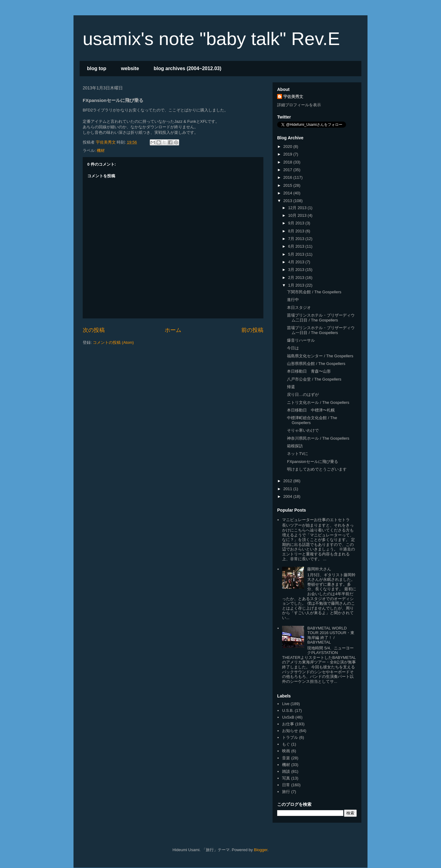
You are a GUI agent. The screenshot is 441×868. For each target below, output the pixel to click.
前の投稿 (252, 330)
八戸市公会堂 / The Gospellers (314, 379)
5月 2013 (297, 254)
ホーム (173, 330)
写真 (286, 778)
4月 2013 (297, 262)
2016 (288, 177)
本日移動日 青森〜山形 (309, 371)
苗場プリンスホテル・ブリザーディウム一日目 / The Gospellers (321, 330)
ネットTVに (298, 454)
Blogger (261, 850)
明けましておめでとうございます (317, 469)
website (130, 68)
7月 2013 (297, 239)
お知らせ (290, 731)
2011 (288, 489)
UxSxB (288, 717)
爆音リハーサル (301, 340)
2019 (288, 154)
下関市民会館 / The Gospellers (314, 292)
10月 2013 (298, 215)
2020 (288, 147)
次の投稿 (94, 330)
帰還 (291, 387)
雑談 (286, 771)
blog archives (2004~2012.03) (188, 68)
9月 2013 (297, 223)
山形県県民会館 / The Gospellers (316, 364)
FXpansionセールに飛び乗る (312, 462)
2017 (288, 170)
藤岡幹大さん (319, 569)
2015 (288, 185)
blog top (97, 68)
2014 (288, 193)
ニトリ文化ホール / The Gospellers (318, 402)
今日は (293, 348)
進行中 (293, 300)
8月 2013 (297, 231)
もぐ (286, 744)
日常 (286, 785)
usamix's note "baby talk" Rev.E (211, 39)
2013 (288, 201)
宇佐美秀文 (293, 97)
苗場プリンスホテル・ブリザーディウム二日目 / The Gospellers (321, 318)
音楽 (286, 758)
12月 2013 (298, 208)
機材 (101, 150)
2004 (288, 496)
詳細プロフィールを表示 (299, 105)
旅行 (286, 792)
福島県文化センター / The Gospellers (320, 356)
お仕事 (288, 724)
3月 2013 (297, 270)
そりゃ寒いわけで (303, 430)
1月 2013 (297, 285)
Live (286, 704)
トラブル (290, 737)
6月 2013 (297, 246)
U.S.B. (288, 710)
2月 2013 (297, 278)
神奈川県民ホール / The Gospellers (318, 438)
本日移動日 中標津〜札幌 (311, 410)
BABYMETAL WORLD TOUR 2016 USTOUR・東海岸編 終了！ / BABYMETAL (331, 635)
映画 (286, 751)
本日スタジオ (299, 308)
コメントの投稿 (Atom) (113, 342)
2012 (288, 481)
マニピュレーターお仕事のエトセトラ (316, 520)
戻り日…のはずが (303, 395)
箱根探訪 (295, 446)
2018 (288, 162)
